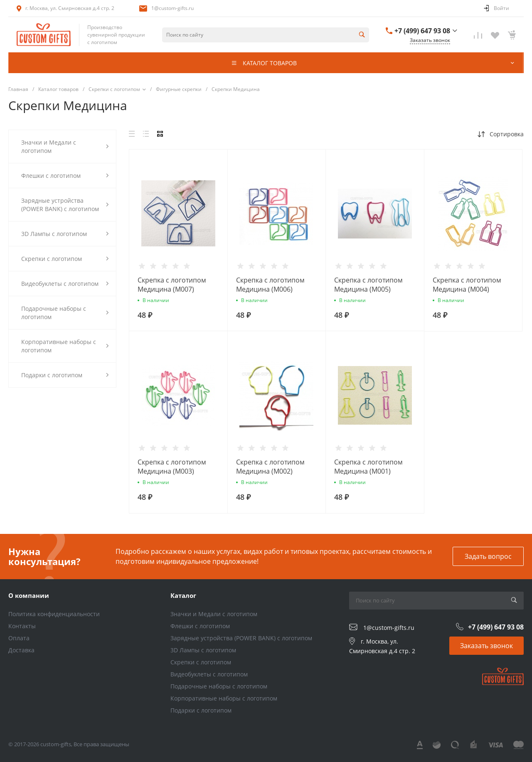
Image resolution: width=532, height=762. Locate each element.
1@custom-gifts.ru (172, 8)
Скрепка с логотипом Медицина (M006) (270, 285)
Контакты (22, 626)
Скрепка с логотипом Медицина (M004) (467, 285)
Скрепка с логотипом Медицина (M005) (368, 285)
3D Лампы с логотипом (203, 650)
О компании (29, 595)
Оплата (19, 638)
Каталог (183, 595)
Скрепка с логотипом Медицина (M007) (172, 285)
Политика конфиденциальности (54, 614)
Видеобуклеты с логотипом (209, 674)
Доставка (21, 650)
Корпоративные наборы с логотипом (224, 698)
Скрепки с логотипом (201, 662)
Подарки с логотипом (201, 710)
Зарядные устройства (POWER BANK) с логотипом (241, 638)
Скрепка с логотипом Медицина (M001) (368, 467)
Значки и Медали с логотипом (214, 614)
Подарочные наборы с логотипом (219, 686)
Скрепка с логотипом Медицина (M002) (270, 467)
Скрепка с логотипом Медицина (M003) (172, 467)
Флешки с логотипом (200, 626)
